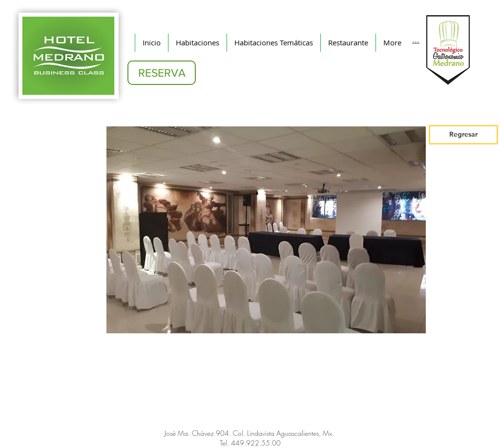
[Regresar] (463, 135)
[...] (416, 39)
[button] (266, 230)
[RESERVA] (162, 73)
